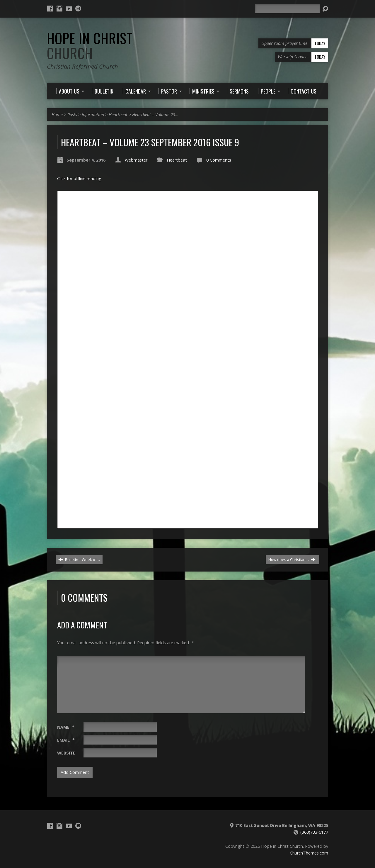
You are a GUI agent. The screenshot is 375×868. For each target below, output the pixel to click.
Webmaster (136, 160)
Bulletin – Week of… (79, 560)
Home (57, 115)
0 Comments (219, 160)
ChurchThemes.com (309, 853)
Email (66, 740)
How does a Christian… (292, 560)
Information (93, 115)
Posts (72, 115)
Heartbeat (118, 115)
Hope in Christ (90, 46)
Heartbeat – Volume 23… (155, 115)
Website (66, 753)
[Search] (287, 9)
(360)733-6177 (314, 832)
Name (66, 727)
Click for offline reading (79, 178)
